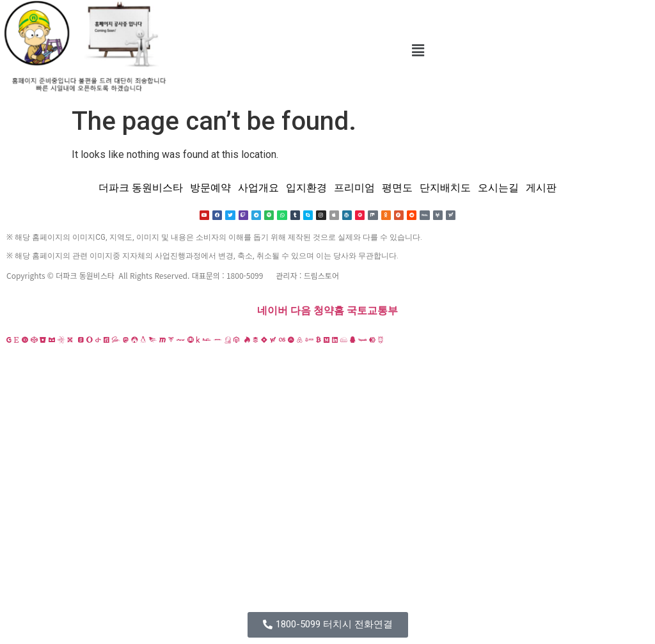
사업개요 (258, 188)
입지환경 (306, 188)
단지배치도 (445, 188)
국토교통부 (372, 311)
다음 (301, 311)
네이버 (272, 311)
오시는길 (498, 188)
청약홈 (329, 311)
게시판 (541, 188)
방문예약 (210, 188)
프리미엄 (354, 188)
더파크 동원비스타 (141, 188)
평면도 (397, 188)
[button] (418, 51)
